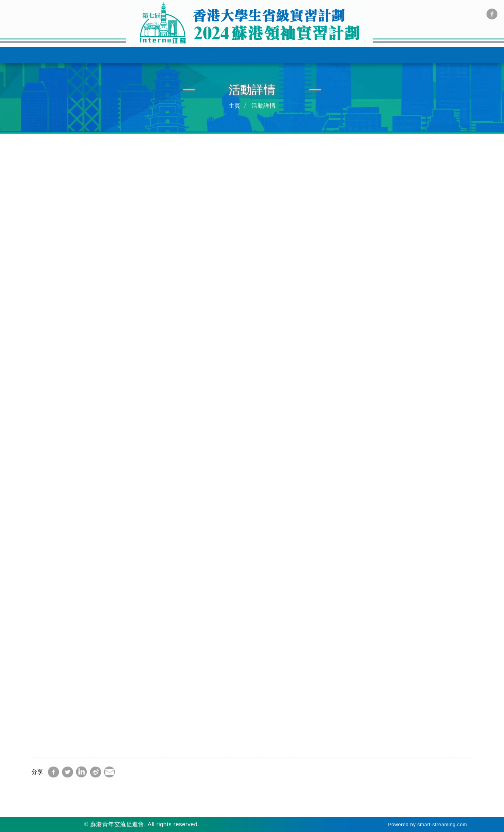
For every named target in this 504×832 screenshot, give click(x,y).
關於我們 (175, 54)
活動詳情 (213, 54)
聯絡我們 (356, 54)
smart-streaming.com (442, 824)
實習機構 (249, 54)
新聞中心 (320, 54)
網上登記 (284, 54)
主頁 (142, 54)
